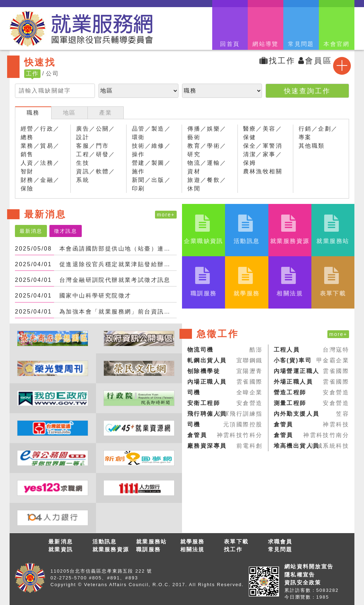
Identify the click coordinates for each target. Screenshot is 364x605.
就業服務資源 (111, 549)
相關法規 (192, 549)
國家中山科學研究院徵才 (95, 296)
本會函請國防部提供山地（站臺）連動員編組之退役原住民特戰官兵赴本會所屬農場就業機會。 (118, 249)
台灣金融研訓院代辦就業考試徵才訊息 (115, 280)
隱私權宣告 (300, 575)
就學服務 (192, 541)
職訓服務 (148, 549)
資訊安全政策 (303, 582)
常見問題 (301, 44)
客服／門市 (92, 146)
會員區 (315, 61)
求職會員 (280, 541)
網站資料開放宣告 (309, 566)
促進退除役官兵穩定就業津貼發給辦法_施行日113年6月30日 (118, 264)
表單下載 (236, 541)
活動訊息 (105, 541)
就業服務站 (151, 541)
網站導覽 (266, 44)
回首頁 (230, 44)
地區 (69, 113)
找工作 (277, 61)
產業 (106, 113)
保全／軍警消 (263, 146)
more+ (166, 215)
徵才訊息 (65, 231)
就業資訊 (61, 549)
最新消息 (31, 231)
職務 (33, 113)
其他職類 (312, 146)
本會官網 (337, 44)
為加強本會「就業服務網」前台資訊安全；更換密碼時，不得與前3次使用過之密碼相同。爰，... (118, 312)
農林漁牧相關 (263, 171)
